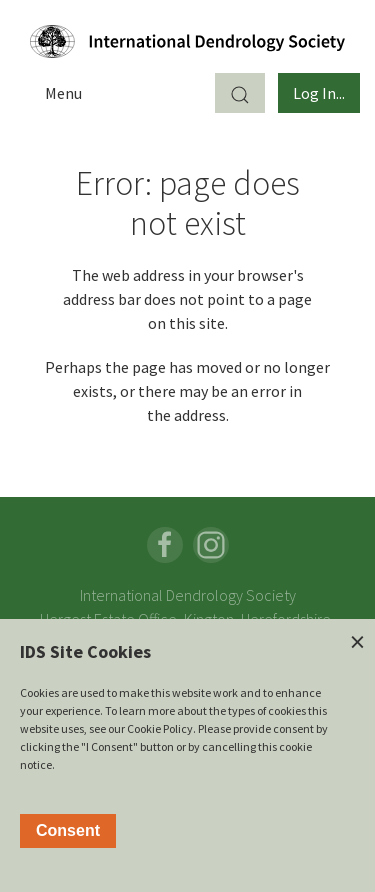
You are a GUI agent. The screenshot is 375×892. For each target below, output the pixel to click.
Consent (68, 830)
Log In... (319, 93)
